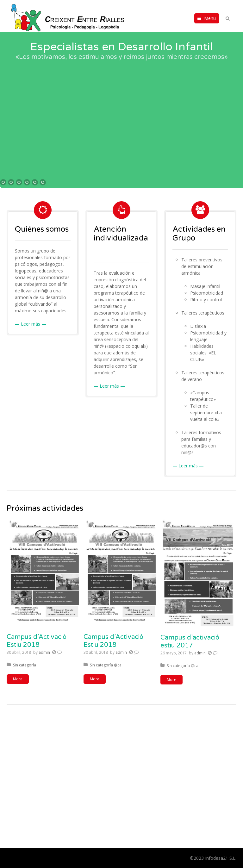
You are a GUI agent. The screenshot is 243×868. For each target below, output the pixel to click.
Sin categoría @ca (106, 665)
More (18, 679)
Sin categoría (25, 665)
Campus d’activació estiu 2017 (190, 642)
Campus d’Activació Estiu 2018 (37, 641)
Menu (210, 18)
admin (44, 652)
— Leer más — (31, 324)
